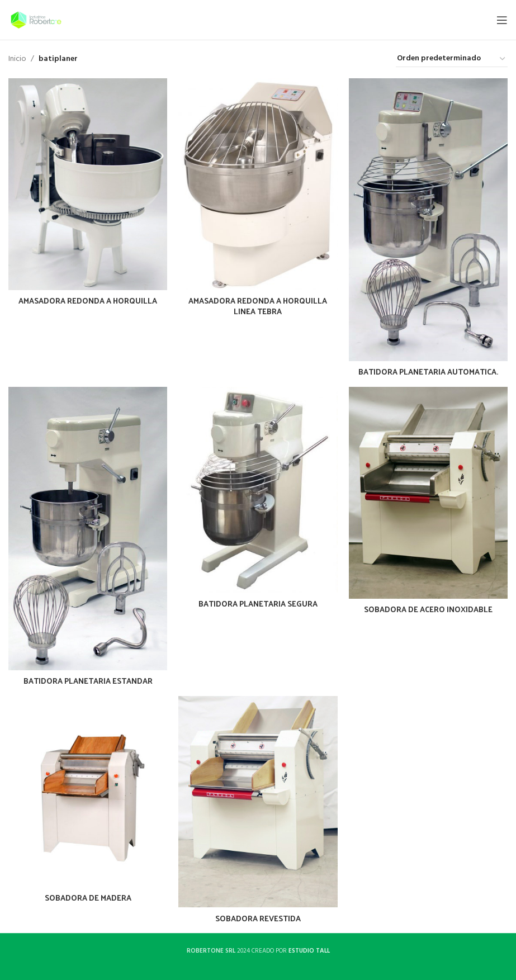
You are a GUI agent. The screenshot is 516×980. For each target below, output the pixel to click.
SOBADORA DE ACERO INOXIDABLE (428, 609)
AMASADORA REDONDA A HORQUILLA (88, 300)
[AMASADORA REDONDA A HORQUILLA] (88, 184)
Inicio (17, 59)
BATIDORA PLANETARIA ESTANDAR (88, 681)
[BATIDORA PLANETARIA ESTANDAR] (88, 528)
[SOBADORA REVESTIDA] (258, 802)
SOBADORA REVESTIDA (258, 918)
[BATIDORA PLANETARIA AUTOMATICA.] (428, 220)
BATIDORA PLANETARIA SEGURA (258, 603)
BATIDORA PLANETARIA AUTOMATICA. (428, 371)
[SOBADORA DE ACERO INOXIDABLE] (428, 493)
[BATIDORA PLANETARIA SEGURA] (258, 490)
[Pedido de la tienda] (452, 59)
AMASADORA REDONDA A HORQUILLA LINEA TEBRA (258, 306)
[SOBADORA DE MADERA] (88, 792)
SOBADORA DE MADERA (88, 898)
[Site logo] (36, 20)
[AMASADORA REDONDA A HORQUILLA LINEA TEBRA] (258, 184)
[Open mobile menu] (502, 20)
